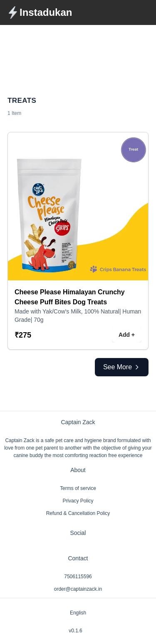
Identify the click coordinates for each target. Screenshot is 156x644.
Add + (127, 335)
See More (122, 367)
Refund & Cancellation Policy (78, 513)
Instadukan (46, 12)
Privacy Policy (78, 501)
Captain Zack (78, 422)
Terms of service (78, 488)
